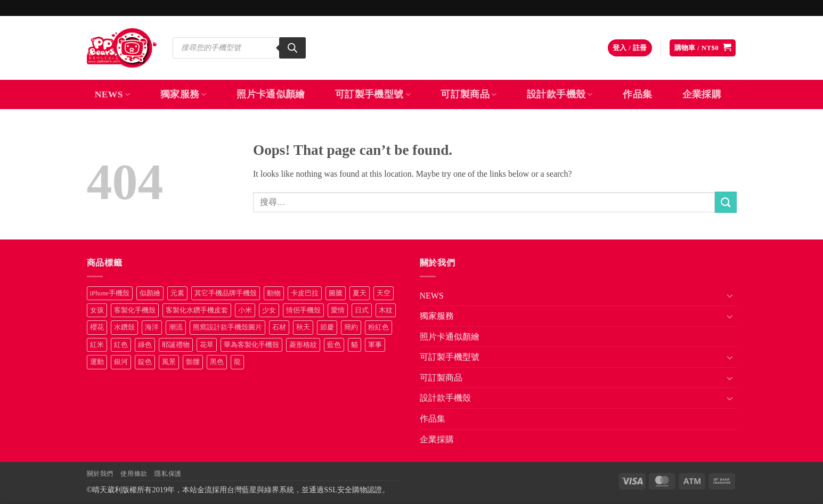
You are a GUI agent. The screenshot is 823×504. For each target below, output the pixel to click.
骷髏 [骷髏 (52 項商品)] (193, 362)
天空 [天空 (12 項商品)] (384, 293)
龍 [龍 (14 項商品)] (237, 362)
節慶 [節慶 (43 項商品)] (327, 327)
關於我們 (100, 474)
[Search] (292, 48)
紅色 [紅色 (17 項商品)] (121, 345)
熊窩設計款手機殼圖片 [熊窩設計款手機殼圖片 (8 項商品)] (227, 327)
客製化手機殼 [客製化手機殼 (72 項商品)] (135, 310)
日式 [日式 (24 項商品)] (362, 310)
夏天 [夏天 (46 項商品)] (360, 293)
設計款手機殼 (560, 94)
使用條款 (134, 474)
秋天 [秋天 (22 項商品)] (303, 327)
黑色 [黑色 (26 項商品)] (217, 362)
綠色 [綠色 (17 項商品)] (145, 345)
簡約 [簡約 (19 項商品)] (351, 327)
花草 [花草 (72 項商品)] (207, 345)
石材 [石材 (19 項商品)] (279, 327)
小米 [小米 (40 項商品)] (245, 310)
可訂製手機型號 (373, 94)
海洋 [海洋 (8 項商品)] (152, 327)
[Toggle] (730, 295)
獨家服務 (184, 94)
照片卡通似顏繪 (271, 94)
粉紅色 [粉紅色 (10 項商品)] (378, 327)
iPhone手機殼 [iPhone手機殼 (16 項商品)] (110, 293)
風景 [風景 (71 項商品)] (169, 362)
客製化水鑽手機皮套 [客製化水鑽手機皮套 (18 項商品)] (197, 310)
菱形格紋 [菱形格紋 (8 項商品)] (303, 345)
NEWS (113, 94)
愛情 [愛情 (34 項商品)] (338, 310)
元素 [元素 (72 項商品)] (177, 293)
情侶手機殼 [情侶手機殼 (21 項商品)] (303, 310)
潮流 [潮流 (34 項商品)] (176, 327)
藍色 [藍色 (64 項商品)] (334, 345)
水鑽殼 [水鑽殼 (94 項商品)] (124, 327)
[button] (630, 48)
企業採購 (702, 94)
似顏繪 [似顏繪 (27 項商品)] (150, 293)
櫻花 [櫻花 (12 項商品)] (97, 327)
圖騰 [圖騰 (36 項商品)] (336, 293)
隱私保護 (168, 474)
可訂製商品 (468, 94)
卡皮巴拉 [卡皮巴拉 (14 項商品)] (305, 293)
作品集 (637, 94)
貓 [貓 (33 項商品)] (355, 345)
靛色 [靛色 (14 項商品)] (145, 362)
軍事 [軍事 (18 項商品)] (375, 345)
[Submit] (726, 202)
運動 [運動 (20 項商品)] (97, 362)
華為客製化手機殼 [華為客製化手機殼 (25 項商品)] (251, 345)
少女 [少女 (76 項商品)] (269, 310)
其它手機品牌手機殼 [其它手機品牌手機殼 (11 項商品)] (226, 293)
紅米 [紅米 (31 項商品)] (97, 345)
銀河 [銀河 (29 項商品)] (121, 362)
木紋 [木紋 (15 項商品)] (386, 310)
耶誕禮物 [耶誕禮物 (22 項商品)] (176, 345)
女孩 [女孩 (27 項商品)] (97, 310)
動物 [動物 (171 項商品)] (274, 293)
